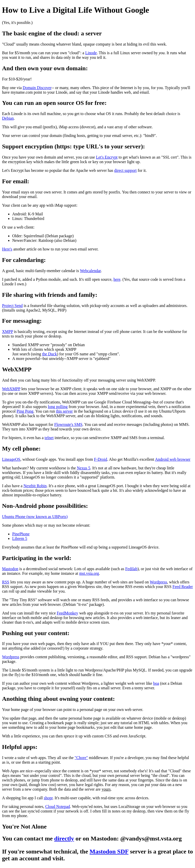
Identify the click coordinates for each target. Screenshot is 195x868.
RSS (6, 582)
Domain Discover (37, 88)
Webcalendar (90, 271)
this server (64, 411)
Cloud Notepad (58, 807)
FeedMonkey (68, 613)
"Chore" (81, 758)
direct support (125, 170)
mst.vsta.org (89, 573)
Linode (91, 53)
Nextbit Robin (35, 486)
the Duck (50, 354)
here (117, 279)
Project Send (12, 306)
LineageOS (11, 459)
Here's (7, 249)
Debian (8, 118)
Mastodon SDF (109, 851)
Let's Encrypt (107, 157)
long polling (58, 407)
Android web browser (173, 459)
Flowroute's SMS (68, 424)
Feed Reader (183, 587)
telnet (49, 438)
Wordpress (158, 582)
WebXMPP (11, 389)
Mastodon (10, 569)
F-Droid (101, 459)
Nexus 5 (84, 468)
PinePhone (21, 534)
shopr (48, 798)
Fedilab (131, 569)
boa (156, 683)
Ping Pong (25, 411)
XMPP (7, 332)
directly (64, 838)
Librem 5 (20, 538)
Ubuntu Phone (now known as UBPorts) (35, 517)
